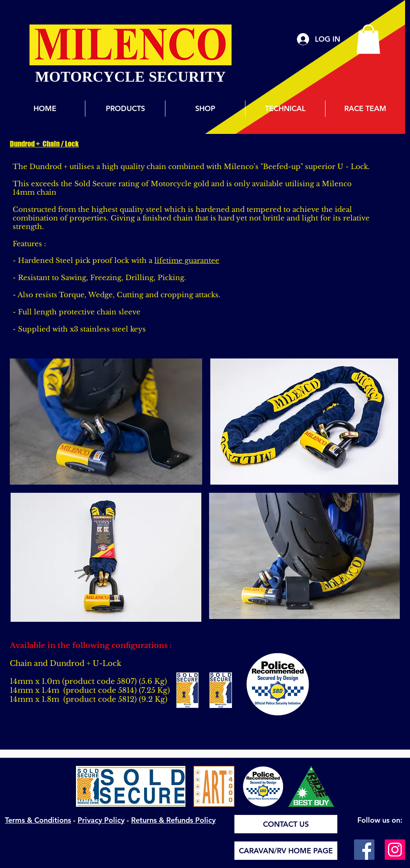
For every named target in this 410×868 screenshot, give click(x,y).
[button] (368, 39)
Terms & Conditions (38, 820)
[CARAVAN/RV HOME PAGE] (286, 851)
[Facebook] (364, 850)
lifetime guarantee (187, 261)
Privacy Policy (101, 820)
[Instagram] (395, 850)
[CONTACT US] (286, 824)
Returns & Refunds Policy (173, 820)
